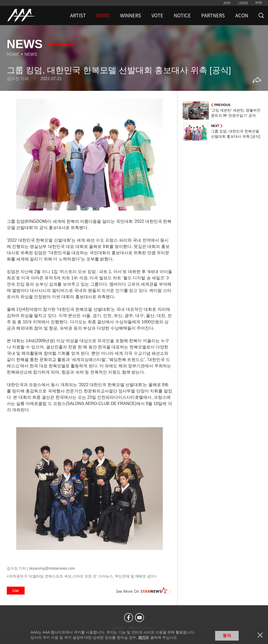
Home (13, 54)
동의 (227, 635)
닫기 (260, 635)
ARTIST (78, 15)
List (16, 591)
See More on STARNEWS (144, 591)
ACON (242, 15)
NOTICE (182, 15)
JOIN (227, 3)
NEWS (103, 15)
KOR (259, 3)
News (31, 54)
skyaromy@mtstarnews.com (52, 568)
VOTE (157, 15)
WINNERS (131, 15)
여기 (142, 637)
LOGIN (243, 3)
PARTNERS (213, 15)
